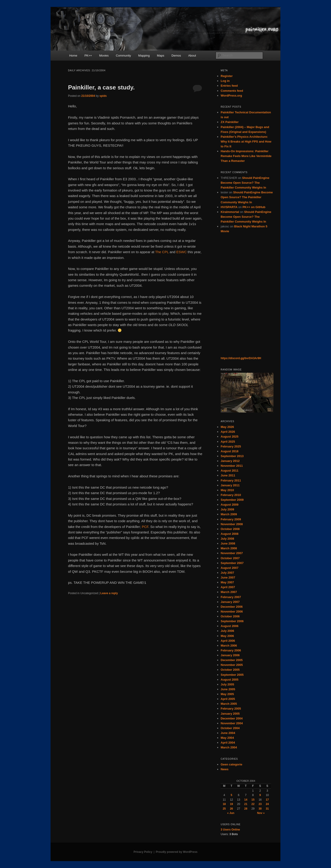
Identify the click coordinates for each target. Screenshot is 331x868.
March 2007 (229, 592)
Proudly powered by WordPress (177, 852)
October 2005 (230, 670)
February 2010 (231, 495)
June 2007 (228, 577)
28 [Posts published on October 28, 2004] (246, 809)
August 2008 (230, 534)
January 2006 (230, 655)
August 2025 (230, 437)
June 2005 (228, 689)
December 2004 (232, 718)
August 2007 (230, 568)
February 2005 (231, 709)
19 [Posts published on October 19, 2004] (231, 804)
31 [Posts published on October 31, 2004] (267, 809)
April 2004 (228, 743)
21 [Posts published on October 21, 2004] (246, 804)
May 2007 (227, 582)
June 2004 (228, 733)
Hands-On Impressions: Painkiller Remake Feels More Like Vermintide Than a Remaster (246, 156)
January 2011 (230, 485)
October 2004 (230, 728)
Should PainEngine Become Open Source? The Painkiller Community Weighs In (245, 183)
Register (227, 76)
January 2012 (230, 461)
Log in (225, 81)
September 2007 (232, 563)
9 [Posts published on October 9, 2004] (260, 795)
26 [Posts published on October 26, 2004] (231, 809)
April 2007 (228, 587)
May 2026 (227, 427)
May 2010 (227, 490)
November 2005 (232, 665)
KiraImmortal (230, 212)
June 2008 (228, 543)
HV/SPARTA (229, 207)
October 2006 (230, 616)
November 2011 (232, 466)
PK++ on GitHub (254, 207)
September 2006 (232, 621)
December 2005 (232, 660)
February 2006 (231, 650)
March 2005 (229, 704)
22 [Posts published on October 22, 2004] (253, 804)
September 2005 (232, 675)
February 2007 (231, 597)
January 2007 (230, 602)
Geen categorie (231, 764)
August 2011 (230, 471)
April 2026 (228, 432)
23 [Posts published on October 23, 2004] (260, 804)
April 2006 (228, 641)
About (192, 56)
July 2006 (227, 631)
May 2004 (227, 738)
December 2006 (232, 607)
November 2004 (232, 723)
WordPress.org (231, 96)
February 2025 (231, 446)
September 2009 (232, 500)
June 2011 (228, 475)
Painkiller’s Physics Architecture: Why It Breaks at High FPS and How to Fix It (246, 142)
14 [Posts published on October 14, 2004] (246, 800)
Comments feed (232, 91)
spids (103, 96)
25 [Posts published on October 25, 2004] (224, 809)
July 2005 (227, 684)
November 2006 (232, 612)
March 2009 (229, 514)
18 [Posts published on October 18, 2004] (224, 804)
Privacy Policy (143, 852)
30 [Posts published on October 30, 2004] (260, 809)
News (225, 769)
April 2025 (228, 442)
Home (73, 56)
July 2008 (227, 539)
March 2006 (229, 646)
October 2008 (230, 529)
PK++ (88, 56)
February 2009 (231, 519)
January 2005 (230, 714)
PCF (145, 527)
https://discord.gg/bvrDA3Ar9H (241, 358)
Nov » (261, 813)
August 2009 (230, 505)
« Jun (231, 813)
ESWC (181, 252)
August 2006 (230, 626)
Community (123, 56)
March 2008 (229, 548)
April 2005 (228, 699)
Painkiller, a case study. (101, 87)
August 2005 (230, 680)
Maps (161, 56)
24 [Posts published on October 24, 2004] (267, 804)
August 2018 (230, 451)
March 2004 (229, 747)
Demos (176, 56)
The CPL (162, 252)
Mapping (144, 56)
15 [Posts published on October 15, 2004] (253, 800)
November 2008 (232, 524)
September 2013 (232, 456)
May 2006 (227, 636)
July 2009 (227, 509)
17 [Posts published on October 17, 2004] (267, 800)
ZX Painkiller (230, 122)
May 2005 (227, 694)
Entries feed (229, 86)
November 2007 (232, 553)
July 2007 (227, 573)
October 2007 (230, 558)
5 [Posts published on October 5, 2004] (231, 795)
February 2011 (231, 480)
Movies (104, 56)
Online (230, 830)
